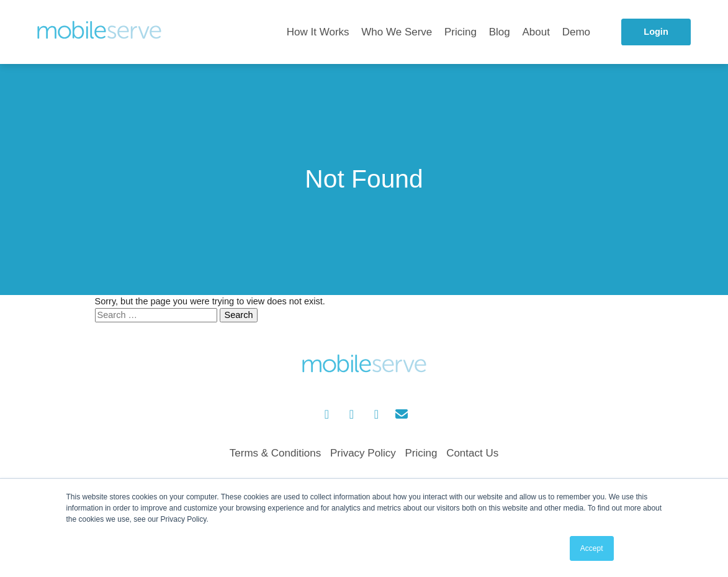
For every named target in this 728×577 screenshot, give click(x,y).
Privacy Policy (363, 453)
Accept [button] (592, 548)
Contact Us (472, 453)
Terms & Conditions (275, 453)
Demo (576, 32)
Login (656, 32)
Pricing (461, 32)
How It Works (318, 32)
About (536, 32)
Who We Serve (397, 32)
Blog (500, 32)
